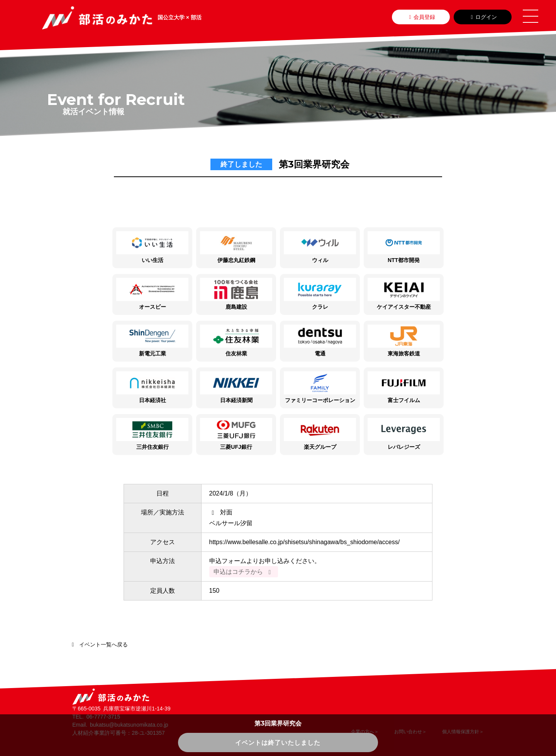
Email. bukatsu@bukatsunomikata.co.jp (120, 725)
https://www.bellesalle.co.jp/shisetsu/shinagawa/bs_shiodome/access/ (305, 542)
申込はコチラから (244, 572)
